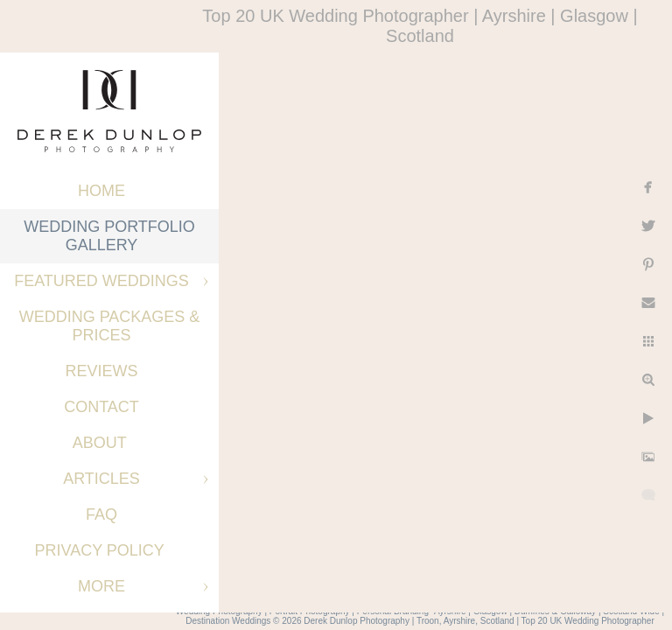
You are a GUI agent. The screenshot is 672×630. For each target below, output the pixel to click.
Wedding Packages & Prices (110, 326)
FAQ (101, 514)
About (102, 443)
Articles (101, 479)
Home (101, 191)
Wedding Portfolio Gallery (109, 236)
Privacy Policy (101, 550)
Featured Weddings (101, 281)
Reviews (101, 371)
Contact (101, 407)
